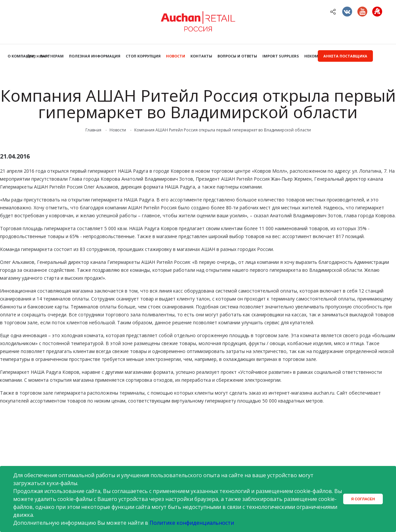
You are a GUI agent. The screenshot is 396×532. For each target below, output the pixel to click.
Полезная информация (95, 56)
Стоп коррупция (143, 56)
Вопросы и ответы (237, 56)
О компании (21, 56)
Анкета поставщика (345, 56)
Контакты (201, 56)
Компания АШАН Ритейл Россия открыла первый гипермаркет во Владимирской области (223, 130)
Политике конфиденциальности (192, 523)
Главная (93, 130)
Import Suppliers (281, 56)
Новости (176, 56)
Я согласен (363, 499)
